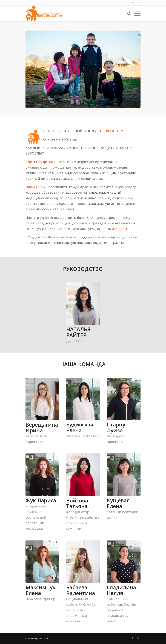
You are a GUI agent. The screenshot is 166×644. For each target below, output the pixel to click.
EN (133, 3)
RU (139, 3)
